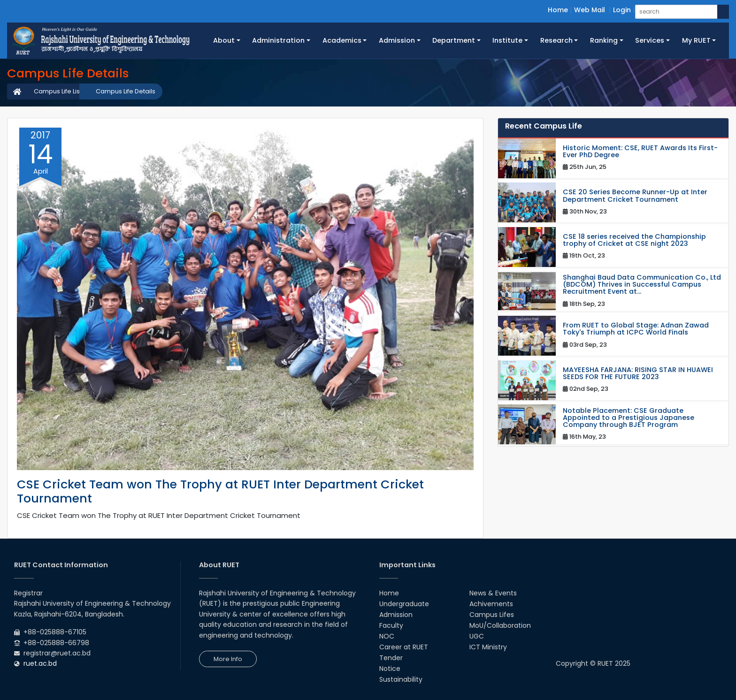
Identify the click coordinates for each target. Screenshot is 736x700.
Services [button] (650, 40)
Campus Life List (58, 91)
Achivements (491, 604)
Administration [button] (278, 40)
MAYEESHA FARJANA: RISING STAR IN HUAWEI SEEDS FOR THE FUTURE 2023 (638, 373)
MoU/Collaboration (500, 625)
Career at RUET (404, 647)
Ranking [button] (604, 40)
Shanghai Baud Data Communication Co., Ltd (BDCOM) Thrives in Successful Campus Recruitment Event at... (642, 285)
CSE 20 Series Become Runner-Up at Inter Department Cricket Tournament (635, 196)
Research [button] (556, 40)
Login (622, 10)
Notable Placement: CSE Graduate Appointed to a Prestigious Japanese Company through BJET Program (629, 418)
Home (558, 10)
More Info (228, 659)
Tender (391, 658)
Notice (390, 669)
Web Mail (590, 10)
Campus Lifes (492, 615)
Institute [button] (507, 40)
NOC (387, 636)
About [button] (224, 40)
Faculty (391, 625)
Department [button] (454, 40)
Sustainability (401, 679)
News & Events (493, 593)
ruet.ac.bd (40, 663)
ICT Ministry (488, 647)
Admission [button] (397, 40)
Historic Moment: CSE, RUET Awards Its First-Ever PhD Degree (640, 152)
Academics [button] (342, 40)
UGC (477, 636)
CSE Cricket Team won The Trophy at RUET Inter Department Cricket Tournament (220, 491)
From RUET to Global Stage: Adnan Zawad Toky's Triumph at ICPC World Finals (636, 329)
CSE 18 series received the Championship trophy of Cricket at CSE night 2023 (634, 240)
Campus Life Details (126, 91)
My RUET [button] (696, 40)
